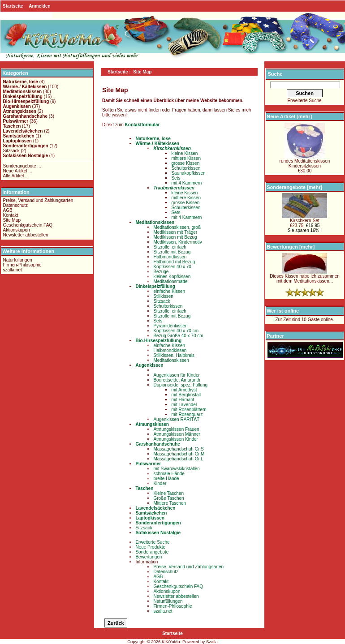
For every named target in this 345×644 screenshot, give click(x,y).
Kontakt (11, 215)
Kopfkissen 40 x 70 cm (176, 331)
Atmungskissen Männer (177, 434)
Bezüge (161, 272)
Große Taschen (168, 498)
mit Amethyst (184, 390)
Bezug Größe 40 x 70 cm (178, 336)
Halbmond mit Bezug (174, 262)
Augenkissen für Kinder (176, 375)
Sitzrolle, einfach (170, 247)
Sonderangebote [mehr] (294, 187)
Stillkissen (163, 296)
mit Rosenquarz (187, 414)
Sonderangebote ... (22, 166)
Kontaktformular (142, 125)
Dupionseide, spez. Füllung (180, 385)
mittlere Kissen (186, 158)
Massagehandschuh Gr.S (178, 449)
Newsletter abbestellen (26, 235)
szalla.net (13, 270)
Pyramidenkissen (170, 326)
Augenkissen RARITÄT (176, 419)
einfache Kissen (169, 291)
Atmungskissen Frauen (176, 429)
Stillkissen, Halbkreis (174, 355)
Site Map (12, 220)
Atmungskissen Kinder (176, 439)
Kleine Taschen (168, 493)
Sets (176, 178)
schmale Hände (169, 474)
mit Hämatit (183, 400)
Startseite (13, 6)
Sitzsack (11, 151)
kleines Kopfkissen (172, 277)
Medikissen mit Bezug (175, 237)
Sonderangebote (152, 552)
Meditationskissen (171, 360)
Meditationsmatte (170, 281)
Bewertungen (149, 557)
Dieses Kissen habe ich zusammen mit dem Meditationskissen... (305, 277)
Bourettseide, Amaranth (177, 380)
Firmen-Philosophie (22, 265)
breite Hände (166, 479)
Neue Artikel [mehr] (289, 116)
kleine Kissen (184, 153)
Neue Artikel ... (18, 171)
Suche (275, 74)
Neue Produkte (150, 547)
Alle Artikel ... (16, 176)
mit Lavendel (184, 405)
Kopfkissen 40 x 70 (172, 267)
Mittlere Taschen (170, 503)
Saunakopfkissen (188, 173)
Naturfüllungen (18, 260)
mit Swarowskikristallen (176, 469)
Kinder (160, 483)
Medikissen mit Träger (175, 232)
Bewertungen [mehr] (291, 247)
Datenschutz (16, 205)
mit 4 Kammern (186, 183)
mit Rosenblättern (189, 410)
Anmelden (39, 6)
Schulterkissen (186, 168)
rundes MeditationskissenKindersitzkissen (305, 161)
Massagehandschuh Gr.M (179, 454)
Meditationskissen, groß (177, 227)
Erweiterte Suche (152, 542)
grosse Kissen (185, 163)
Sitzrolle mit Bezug (172, 252)
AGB (8, 210)
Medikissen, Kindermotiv (177, 242)
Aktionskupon (17, 230)
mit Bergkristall (186, 395)
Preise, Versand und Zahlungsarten (38, 200)
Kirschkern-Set (305, 219)
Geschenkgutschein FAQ (28, 225)
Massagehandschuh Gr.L (178, 459)
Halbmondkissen (170, 257)
